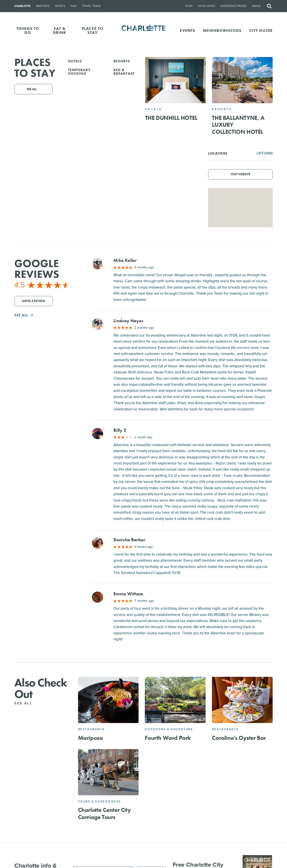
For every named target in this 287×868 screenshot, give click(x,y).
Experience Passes (234, 6)
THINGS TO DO (28, 30)
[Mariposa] (108, 700)
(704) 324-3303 (128, 103)
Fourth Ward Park (168, 738)
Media (256, 6)
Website (177, 103)
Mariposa (90, 738)
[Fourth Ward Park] (175, 700)
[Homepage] (144, 31)
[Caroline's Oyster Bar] (242, 700)
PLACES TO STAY (92, 30)
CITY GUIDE (261, 30)
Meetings (43, 6)
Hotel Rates (207, 6)
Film (73, 6)
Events (188, 30)
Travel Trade (91, 6)
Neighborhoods (222, 30)
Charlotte (22, 6)
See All (26, 703)
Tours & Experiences (100, 801)
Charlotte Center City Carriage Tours (104, 813)
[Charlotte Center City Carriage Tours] (108, 772)
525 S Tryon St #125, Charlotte (150, 97)
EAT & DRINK (60, 30)
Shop (189, 6)
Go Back (13, 64)
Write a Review (34, 301)
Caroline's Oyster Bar (239, 738)
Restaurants (91, 729)
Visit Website (240, 174)
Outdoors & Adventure (169, 729)
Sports (60, 6)
